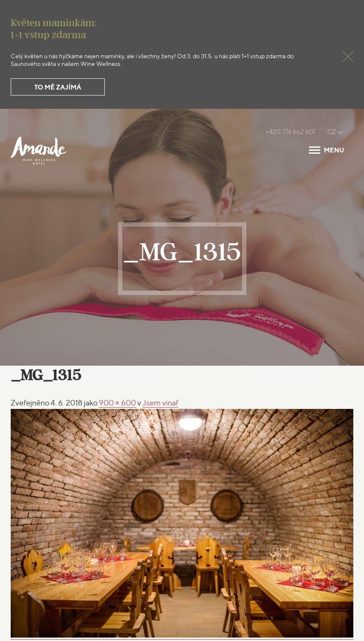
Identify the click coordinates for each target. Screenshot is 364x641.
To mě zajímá (58, 87)
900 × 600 (117, 403)
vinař (160, 403)
